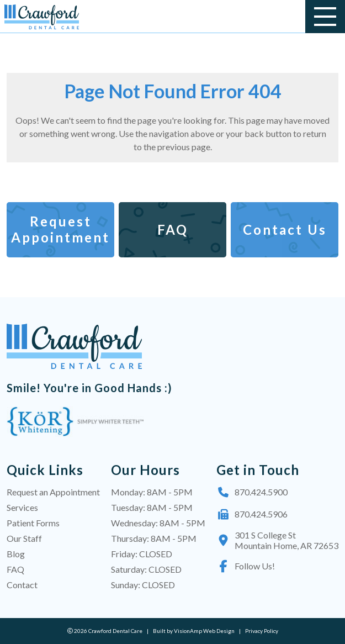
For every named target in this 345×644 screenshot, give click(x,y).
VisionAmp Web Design (204, 631)
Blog (16, 554)
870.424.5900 (252, 492)
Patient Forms (33, 523)
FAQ (15, 569)
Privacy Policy (262, 631)
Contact (22, 585)
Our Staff (24, 538)
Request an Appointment (53, 492)
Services (22, 507)
